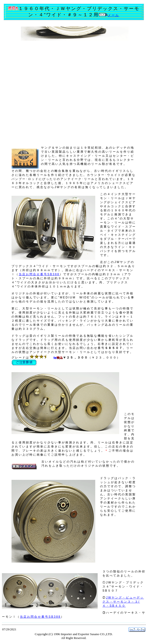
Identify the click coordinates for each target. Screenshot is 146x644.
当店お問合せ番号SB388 (39, 274)
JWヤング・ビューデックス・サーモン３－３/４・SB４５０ (123, 602)
